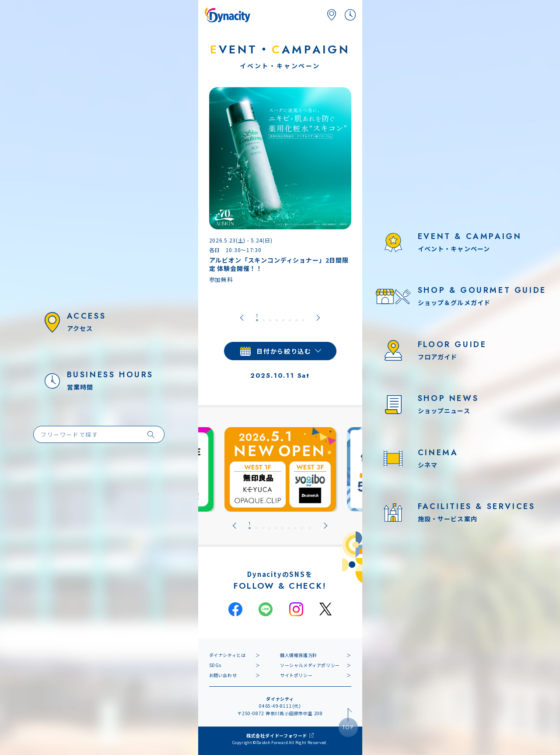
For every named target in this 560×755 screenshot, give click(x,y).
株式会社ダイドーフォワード (277, 736)
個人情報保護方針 (299, 655)
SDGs (215, 665)
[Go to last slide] (242, 318)
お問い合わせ (223, 675)
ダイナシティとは (227, 655)
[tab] (257, 318)
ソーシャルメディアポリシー (310, 665)
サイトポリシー (296, 675)
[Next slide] (318, 318)
